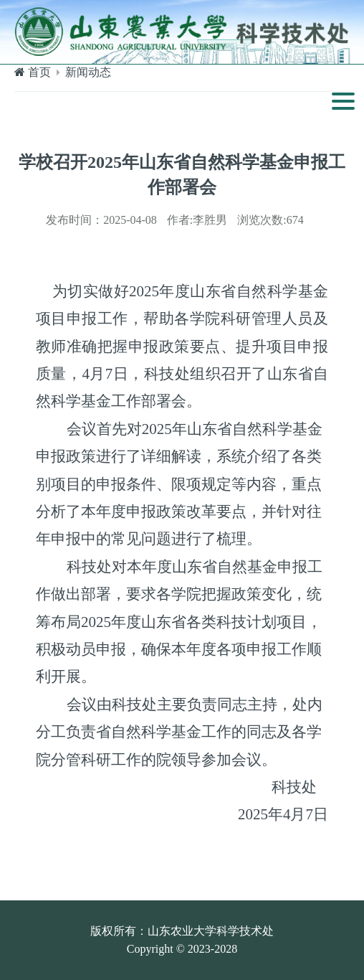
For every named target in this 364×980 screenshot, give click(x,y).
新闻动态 (88, 72)
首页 (39, 72)
